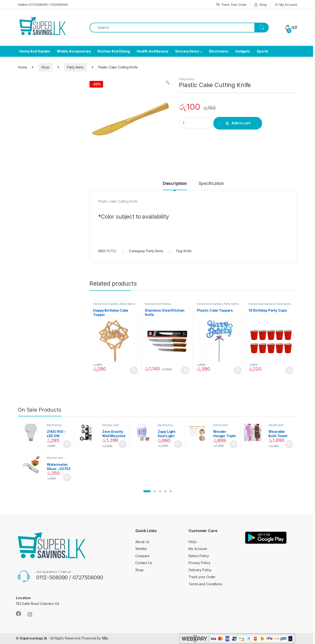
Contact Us (144, 563)
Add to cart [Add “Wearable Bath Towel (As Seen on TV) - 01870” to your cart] (289, 444)
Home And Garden (35, 51)
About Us (142, 542)
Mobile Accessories (74, 51)
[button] (147, 491)
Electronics (219, 51)
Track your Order (202, 577)
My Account (286, 5)
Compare (142, 556)
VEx (105, 638)
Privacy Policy (199, 563)
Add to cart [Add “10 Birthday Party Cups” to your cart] (289, 370)
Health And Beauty (152, 51)
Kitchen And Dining (114, 51)
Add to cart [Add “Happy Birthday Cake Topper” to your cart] (134, 370)
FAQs (192, 542)
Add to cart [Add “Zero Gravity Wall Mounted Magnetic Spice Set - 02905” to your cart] (123, 444)
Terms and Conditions (205, 584)
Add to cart (241, 123)
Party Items (75, 67)
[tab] (175, 186)
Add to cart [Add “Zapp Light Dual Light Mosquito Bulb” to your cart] (178, 444)
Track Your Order (231, 5)
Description (175, 184)
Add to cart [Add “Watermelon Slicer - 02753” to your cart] (67, 477)
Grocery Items (187, 51)
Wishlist (141, 549)
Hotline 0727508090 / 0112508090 (43, 5)
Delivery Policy (200, 570)
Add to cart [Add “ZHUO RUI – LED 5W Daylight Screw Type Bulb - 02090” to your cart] (67, 444)
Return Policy (199, 556)
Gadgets (243, 51)
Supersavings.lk (33, 638)
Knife (187, 251)
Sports (262, 51)
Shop (260, 5)
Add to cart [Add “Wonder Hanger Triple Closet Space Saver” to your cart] (234, 444)
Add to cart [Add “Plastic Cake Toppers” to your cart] (238, 370)
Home (22, 67)
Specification (211, 184)
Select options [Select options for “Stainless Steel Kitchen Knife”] (185, 370)
